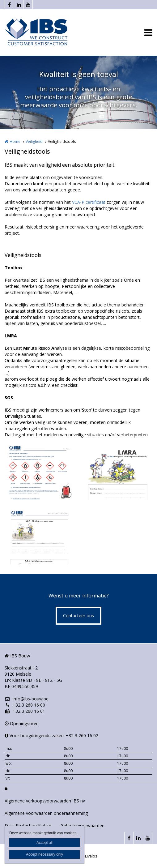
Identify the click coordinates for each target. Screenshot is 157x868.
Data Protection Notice (28, 825)
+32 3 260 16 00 (25, 705)
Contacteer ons (78, 616)
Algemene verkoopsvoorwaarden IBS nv (45, 801)
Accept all (45, 843)
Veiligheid (34, 141)
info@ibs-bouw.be (27, 699)
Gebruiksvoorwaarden (83, 825)
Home (15, 141)
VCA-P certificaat (89, 202)
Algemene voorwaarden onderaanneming (46, 813)
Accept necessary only (45, 854)
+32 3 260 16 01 (25, 711)
